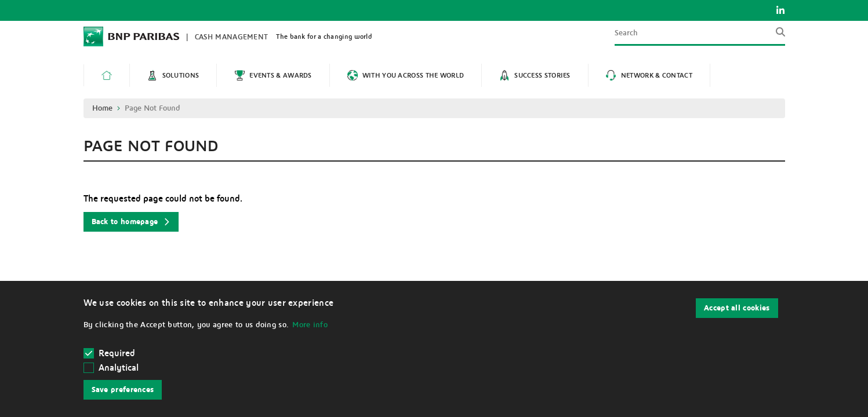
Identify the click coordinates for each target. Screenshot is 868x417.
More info (310, 325)
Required (110, 353)
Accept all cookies (737, 308)
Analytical (119, 368)
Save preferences (123, 390)
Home (102, 108)
